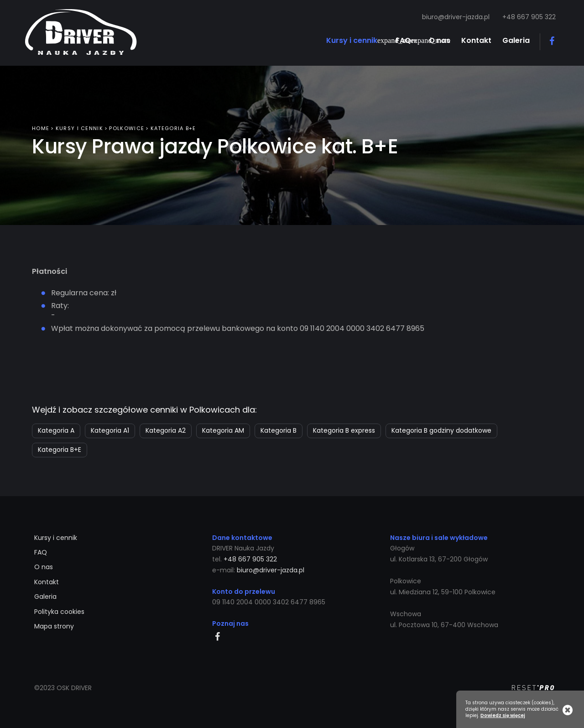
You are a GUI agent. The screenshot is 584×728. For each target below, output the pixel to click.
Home (41, 126)
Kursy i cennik (79, 126)
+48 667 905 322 (529, 17)
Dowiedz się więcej (503, 716)
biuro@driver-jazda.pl (456, 17)
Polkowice (127, 126)
